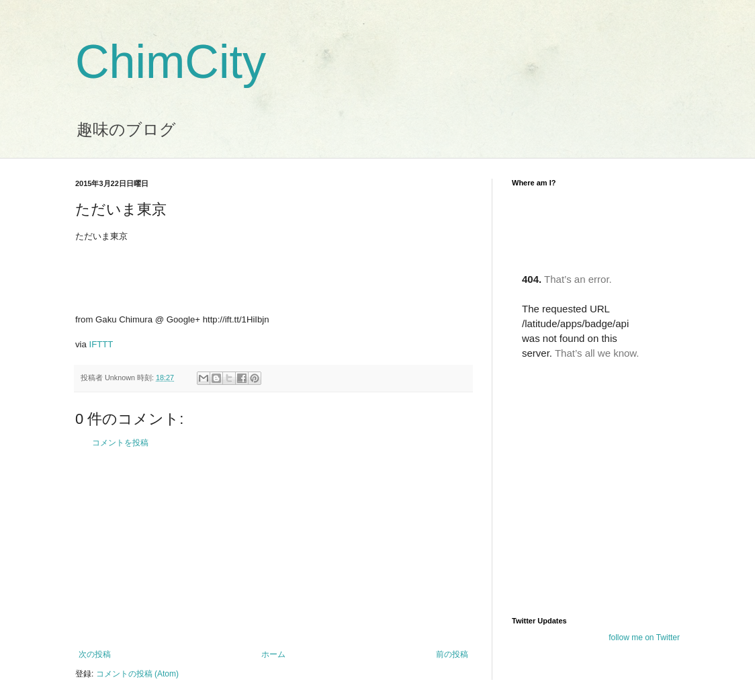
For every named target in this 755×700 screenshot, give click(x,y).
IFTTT (101, 344)
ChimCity (171, 62)
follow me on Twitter (644, 638)
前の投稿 (452, 654)
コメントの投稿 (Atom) (137, 674)
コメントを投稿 (120, 443)
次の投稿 (95, 654)
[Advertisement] (273, 549)
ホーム (273, 654)
